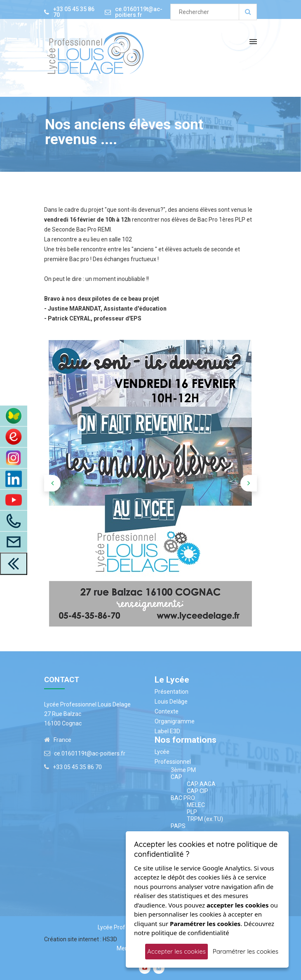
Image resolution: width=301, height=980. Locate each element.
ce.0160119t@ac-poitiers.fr (139, 12)
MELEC (196, 805)
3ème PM (183, 770)
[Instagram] (14, 458)
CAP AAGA (201, 784)
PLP (192, 812)
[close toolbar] (14, 564)
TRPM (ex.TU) (205, 819)
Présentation (172, 692)
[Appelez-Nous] (14, 521)
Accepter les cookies (176, 951)
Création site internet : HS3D (81, 939)
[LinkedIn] (14, 479)
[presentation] (52, 483)
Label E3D (167, 731)
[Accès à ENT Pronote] (14, 416)
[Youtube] (14, 500)
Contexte (167, 711)
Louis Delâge (171, 702)
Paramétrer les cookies (246, 951)
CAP (176, 777)
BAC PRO (183, 798)
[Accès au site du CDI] (14, 437)
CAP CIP (198, 791)
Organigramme (175, 721)
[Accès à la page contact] (14, 542)
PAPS (178, 826)
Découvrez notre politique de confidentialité (204, 928)
